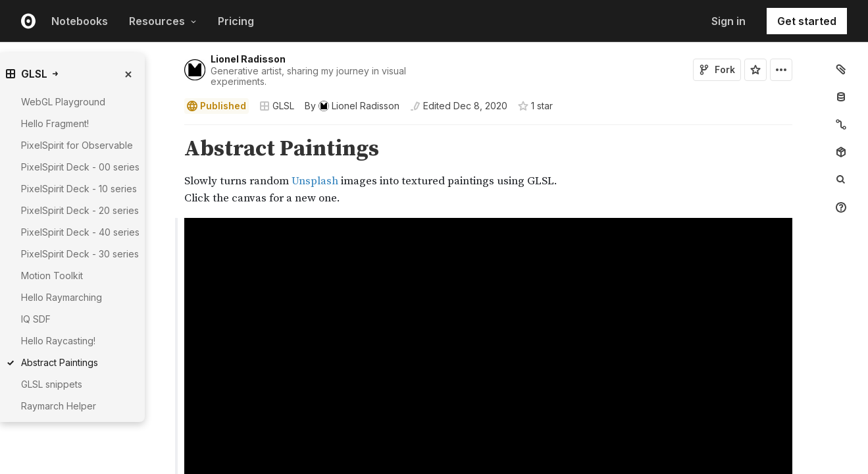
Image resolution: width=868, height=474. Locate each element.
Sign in (728, 21)
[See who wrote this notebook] (352, 106)
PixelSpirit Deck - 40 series (80, 232)
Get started (807, 21)
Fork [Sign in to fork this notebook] (717, 69)
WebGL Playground (63, 102)
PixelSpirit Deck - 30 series (80, 254)
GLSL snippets (52, 384)
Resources (163, 21)
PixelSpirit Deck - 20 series (80, 210)
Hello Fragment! (55, 123)
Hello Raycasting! (58, 341)
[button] (169, 131)
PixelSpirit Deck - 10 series (79, 189)
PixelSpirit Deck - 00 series (80, 167)
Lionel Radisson (248, 59)
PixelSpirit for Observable (77, 145)
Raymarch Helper (59, 406)
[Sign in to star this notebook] (755, 70)
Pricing (236, 21)
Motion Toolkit (52, 276)
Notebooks (80, 21)
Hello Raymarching (62, 297)
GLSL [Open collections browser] (277, 106)
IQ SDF (36, 319)
